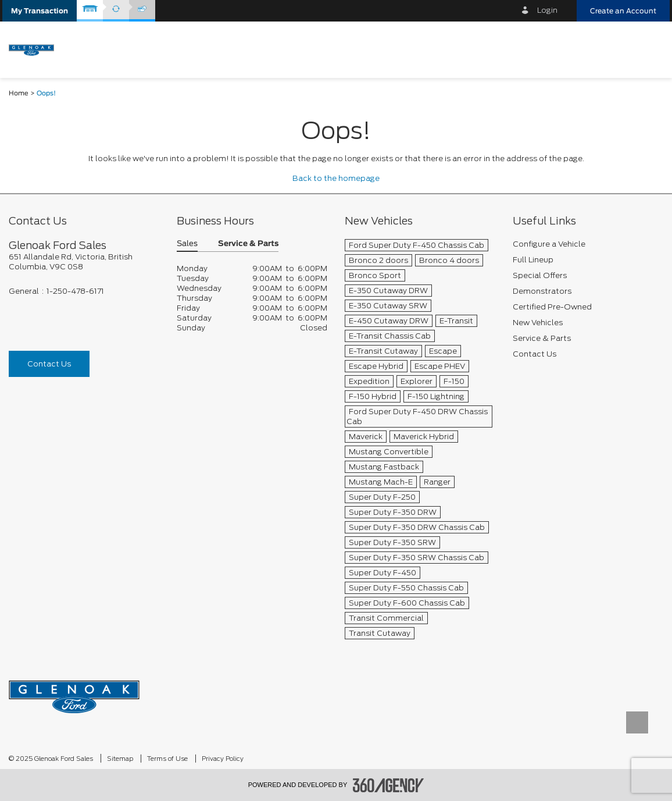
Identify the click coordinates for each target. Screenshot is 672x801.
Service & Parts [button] (248, 244)
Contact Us (49, 364)
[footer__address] (84, 262)
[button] (40, 11)
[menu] (652, 49)
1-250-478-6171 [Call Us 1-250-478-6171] (75, 291)
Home (19, 93)
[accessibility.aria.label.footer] (388, 785)
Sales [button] (187, 244)
